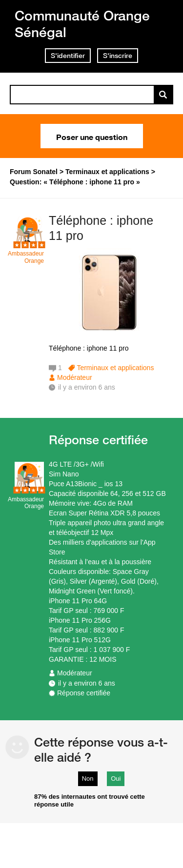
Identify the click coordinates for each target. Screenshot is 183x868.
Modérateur (75, 377)
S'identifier (68, 56)
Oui (116, 779)
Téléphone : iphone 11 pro (101, 228)
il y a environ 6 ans (87, 683)
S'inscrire (118, 56)
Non (88, 779)
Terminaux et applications (115, 368)
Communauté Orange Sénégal (82, 24)
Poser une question (92, 136)
